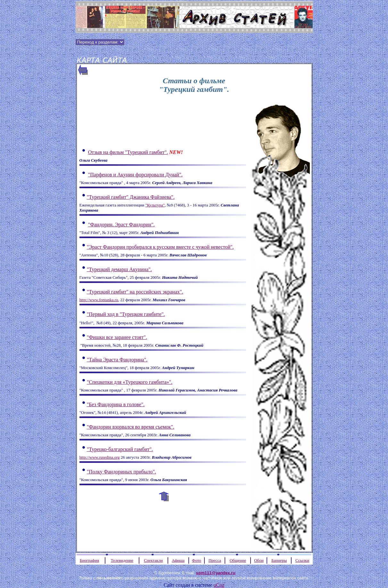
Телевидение (122, 560)
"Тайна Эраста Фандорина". (117, 360)
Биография (89, 560)
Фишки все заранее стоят (117, 337)
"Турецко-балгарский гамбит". (120, 449)
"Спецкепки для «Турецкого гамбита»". (130, 382)
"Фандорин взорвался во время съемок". (131, 427)
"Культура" (155, 205)
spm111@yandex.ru (216, 573)
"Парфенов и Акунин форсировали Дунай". (135, 175)
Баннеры (279, 560)
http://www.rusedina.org (100, 457)
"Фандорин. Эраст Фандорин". (121, 225)
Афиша (178, 560)
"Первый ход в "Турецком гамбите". (126, 314)
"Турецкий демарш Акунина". (119, 269)
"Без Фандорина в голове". (116, 404)
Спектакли (153, 560)
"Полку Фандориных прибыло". (121, 472)
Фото (197, 560)
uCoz (219, 585)
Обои (259, 560)
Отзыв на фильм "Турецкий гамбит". (128, 152)
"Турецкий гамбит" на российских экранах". (135, 292)
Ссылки (302, 560)
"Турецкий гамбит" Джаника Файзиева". (131, 197)
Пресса (215, 560)
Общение (238, 560)
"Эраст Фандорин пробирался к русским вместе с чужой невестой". (160, 247)
